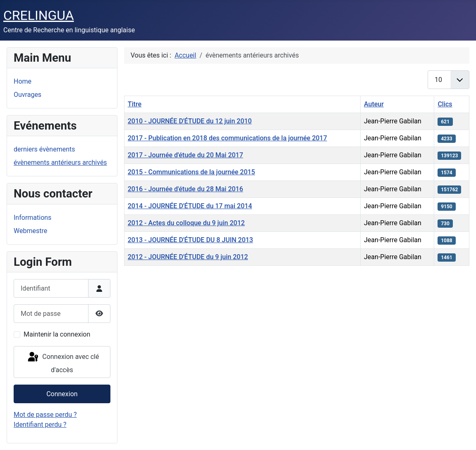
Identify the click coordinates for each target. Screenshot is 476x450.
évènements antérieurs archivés (60, 162)
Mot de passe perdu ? (45, 415)
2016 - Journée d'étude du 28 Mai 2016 (185, 189)
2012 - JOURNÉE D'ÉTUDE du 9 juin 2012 (188, 257)
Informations (32, 218)
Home (23, 81)
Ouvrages (28, 95)
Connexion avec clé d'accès (63, 362)
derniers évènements (44, 149)
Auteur (374, 104)
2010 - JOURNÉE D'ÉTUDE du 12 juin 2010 (190, 121)
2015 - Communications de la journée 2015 (191, 172)
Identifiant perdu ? (40, 425)
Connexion (62, 394)
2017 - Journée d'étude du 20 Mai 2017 (185, 155)
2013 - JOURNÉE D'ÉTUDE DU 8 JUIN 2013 (190, 240)
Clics (445, 104)
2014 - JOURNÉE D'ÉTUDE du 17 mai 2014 (190, 206)
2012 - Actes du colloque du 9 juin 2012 (186, 223)
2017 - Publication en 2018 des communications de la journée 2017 (227, 138)
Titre (135, 104)
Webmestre (30, 231)
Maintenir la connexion (57, 334)
